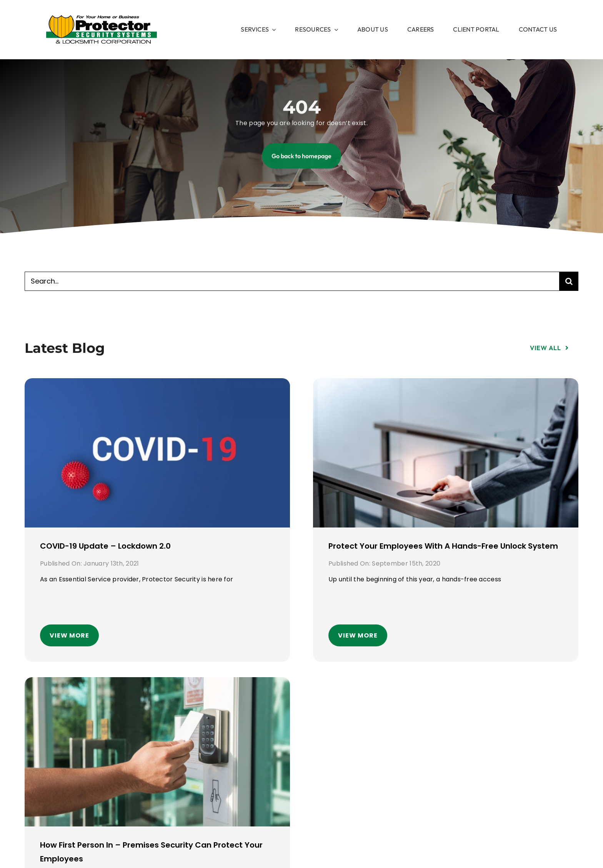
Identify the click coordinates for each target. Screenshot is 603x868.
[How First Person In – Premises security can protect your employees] (157, 684)
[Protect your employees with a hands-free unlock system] (446, 385)
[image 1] (102, 18)
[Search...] (292, 281)
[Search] (569, 281)
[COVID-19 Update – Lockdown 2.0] (157, 385)
